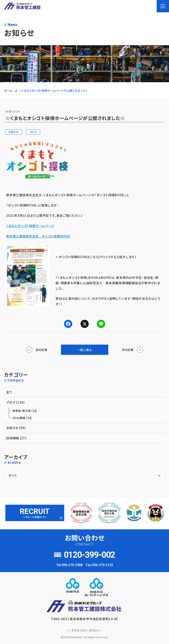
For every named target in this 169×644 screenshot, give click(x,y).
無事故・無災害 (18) (25, 411)
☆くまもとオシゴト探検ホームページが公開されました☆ (54, 91)
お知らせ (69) (83, 428)
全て (83, 392)
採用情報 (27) (83, 438)
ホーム (8, 91)
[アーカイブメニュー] (84, 475)
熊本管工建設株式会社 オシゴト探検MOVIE (38, 236)
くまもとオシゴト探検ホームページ (30, 226)
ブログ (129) (83, 402)
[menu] (163, 6)
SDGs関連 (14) (22, 418)
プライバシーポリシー (86, 630)
